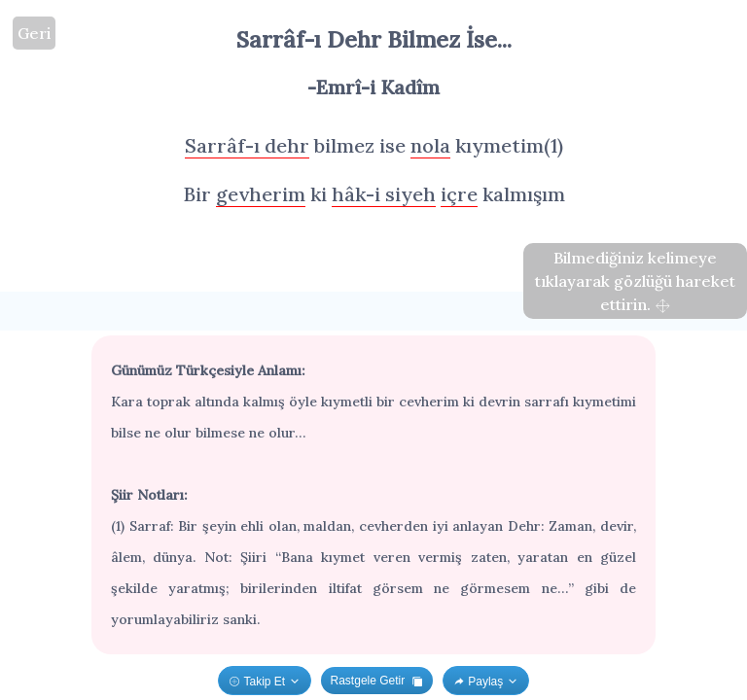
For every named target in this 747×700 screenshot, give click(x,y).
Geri (34, 33)
